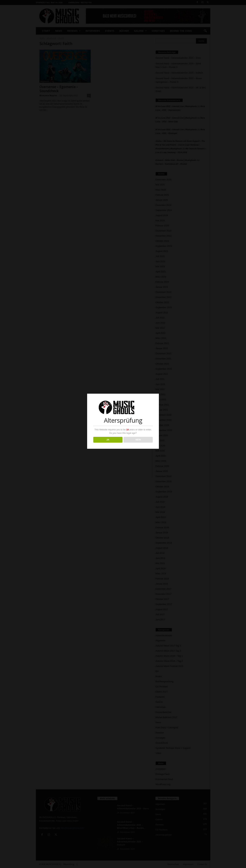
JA (108, 440)
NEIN (138, 440)
